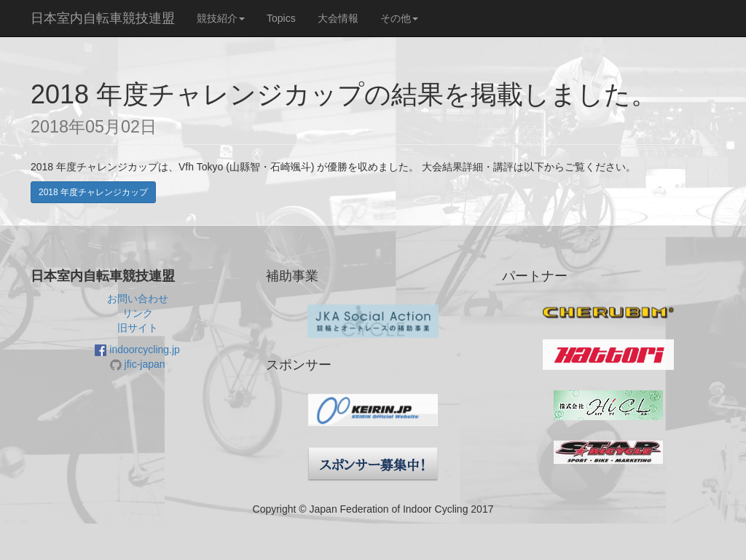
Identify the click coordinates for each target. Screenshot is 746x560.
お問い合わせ (138, 299)
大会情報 (338, 18)
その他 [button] (399, 18)
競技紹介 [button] (221, 18)
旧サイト (138, 328)
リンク (138, 313)
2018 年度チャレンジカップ (93, 192)
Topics (281, 18)
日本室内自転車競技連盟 (103, 18)
